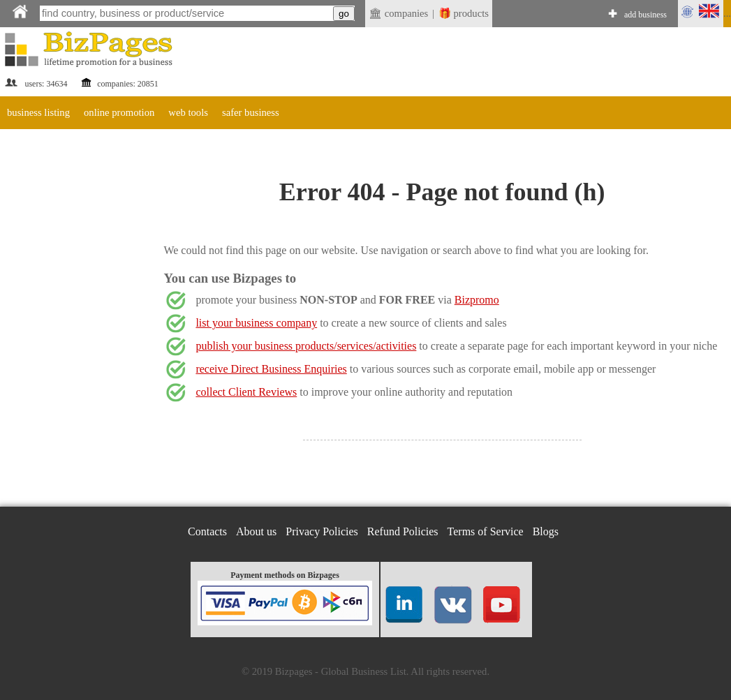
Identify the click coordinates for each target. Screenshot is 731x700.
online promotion (119, 112)
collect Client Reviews (246, 392)
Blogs (546, 531)
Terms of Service (486, 531)
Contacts (207, 531)
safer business (251, 112)
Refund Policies (403, 531)
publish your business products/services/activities (306, 346)
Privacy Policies (322, 531)
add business (645, 15)
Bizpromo (477, 300)
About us (256, 531)
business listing (38, 112)
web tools (188, 112)
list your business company (256, 323)
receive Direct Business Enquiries (271, 369)
